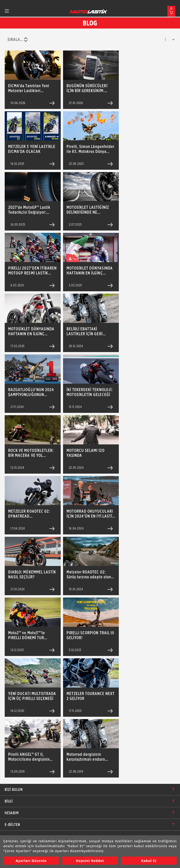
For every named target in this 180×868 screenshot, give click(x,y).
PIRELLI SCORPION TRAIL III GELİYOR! (90, 635)
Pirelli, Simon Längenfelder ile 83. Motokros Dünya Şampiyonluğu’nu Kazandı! (90, 149)
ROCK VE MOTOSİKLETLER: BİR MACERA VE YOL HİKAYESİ (31, 453)
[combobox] (17, 40)
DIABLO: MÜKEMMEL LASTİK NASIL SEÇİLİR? (32, 574)
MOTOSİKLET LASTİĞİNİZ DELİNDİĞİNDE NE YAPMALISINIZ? (88, 210)
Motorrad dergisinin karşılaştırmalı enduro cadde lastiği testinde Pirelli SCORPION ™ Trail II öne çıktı (89, 757)
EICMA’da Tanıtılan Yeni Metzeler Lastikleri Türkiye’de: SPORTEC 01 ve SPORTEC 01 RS (31, 88)
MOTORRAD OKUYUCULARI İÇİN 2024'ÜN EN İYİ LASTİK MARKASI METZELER (91, 514)
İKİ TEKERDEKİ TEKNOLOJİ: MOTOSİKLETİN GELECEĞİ (90, 392)
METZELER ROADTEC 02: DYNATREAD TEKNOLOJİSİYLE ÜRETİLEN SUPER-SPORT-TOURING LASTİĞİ (32, 514)
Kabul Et (149, 861)
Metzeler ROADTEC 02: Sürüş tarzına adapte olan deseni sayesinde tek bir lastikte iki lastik (89, 574)
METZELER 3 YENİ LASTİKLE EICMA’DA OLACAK (32, 149)
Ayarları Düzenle (31, 861)
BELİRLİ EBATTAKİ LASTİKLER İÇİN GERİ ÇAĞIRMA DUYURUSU (85, 331)
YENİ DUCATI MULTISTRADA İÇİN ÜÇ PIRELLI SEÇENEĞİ (32, 696)
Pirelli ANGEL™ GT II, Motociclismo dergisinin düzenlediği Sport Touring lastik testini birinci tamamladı (31, 757)
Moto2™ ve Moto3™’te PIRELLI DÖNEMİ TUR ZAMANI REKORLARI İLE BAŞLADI (28, 635)
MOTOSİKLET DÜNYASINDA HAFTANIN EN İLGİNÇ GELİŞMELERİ (90, 270)
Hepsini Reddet (90, 861)
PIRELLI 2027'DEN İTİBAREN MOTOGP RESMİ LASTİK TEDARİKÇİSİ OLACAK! (32, 270)
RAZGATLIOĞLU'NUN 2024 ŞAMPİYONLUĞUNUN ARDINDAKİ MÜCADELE (31, 392)
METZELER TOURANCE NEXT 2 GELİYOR (91, 696)
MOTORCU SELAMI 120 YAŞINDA (86, 453)
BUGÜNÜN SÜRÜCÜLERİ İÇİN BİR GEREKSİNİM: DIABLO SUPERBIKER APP (89, 88)
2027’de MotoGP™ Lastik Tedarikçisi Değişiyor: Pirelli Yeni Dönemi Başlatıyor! (29, 210)
